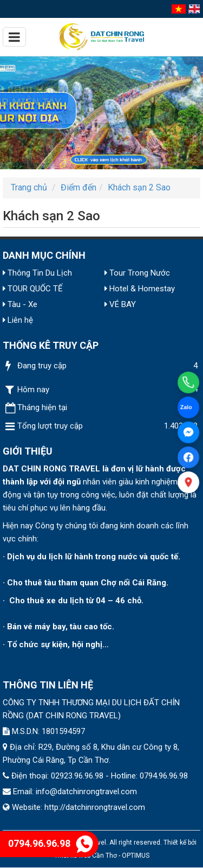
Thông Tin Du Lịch (37, 273)
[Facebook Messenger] (188, 432)
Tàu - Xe (20, 304)
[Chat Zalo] (188, 407)
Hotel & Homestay (140, 289)
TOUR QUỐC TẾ (33, 289)
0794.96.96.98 (51, 843)
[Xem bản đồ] (189, 483)
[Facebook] (188, 457)
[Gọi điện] (188, 382)
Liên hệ (18, 320)
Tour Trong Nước (137, 273)
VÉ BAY (120, 304)
